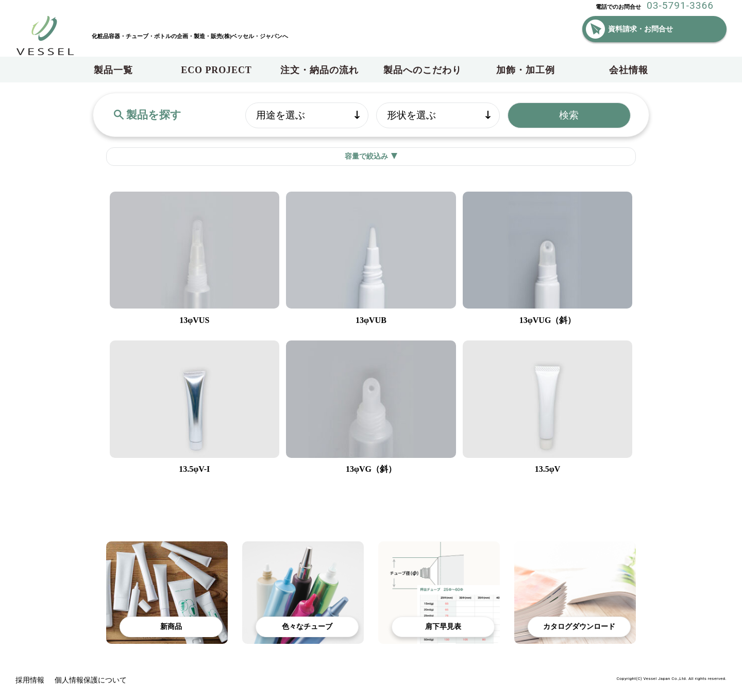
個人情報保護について (91, 680)
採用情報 (30, 680)
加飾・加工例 (525, 70)
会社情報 (629, 70)
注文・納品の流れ (319, 70)
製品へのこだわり (422, 70)
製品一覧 (113, 70)
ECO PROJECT (216, 70)
